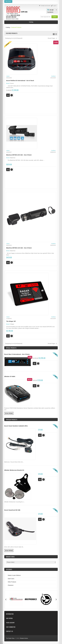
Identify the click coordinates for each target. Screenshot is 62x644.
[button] (55, 17)
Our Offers (9, 618)
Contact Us (9, 631)
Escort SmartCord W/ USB (12, 510)
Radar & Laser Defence (14, 575)
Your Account (10, 623)
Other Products (12, 582)
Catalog (8, 27)
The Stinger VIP (11, 321)
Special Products (11, 348)
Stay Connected (11, 627)
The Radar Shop (10, 638)
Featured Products (16, 27)
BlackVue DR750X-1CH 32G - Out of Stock (19, 248)
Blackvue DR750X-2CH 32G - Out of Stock (19, 155)
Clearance (11, 585)
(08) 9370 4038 (15, 15)
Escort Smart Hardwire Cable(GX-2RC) (16, 426)
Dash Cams (11, 579)
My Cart (52, 10)
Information (10, 614)
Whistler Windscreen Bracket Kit (14, 470)
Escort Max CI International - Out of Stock (17, 354)
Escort (12, 83)
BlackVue (13, 158)
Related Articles (24, 638)
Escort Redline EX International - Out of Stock (20, 81)
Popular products (12, 420)
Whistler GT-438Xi (10, 376)
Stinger (12, 324)
